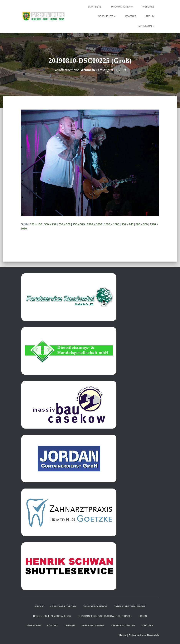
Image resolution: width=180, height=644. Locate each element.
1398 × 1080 (94, 224)
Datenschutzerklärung (129, 607)
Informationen (122, 7)
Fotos (143, 616)
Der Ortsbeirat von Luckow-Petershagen (105, 616)
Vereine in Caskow (123, 626)
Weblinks (148, 7)
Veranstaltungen (93, 626)
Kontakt (131, 16)
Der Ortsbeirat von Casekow (52, 616)
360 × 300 (142, 224)
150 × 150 (36, 224)
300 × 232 (50, 224)
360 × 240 (127, 224)
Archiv (150, 16)
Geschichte (107, 16)
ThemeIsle (153, 635)
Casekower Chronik (63, 607)
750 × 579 (64, 224)
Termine (70, 626)
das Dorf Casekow (95, 607)
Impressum (146, 26)
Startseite (94, 7)
